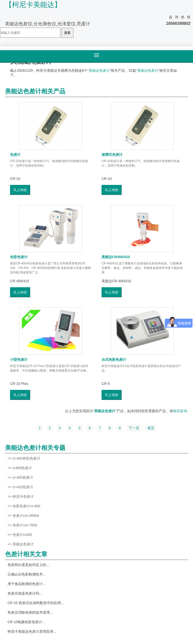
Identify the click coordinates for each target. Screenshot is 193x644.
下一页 (134, 428)
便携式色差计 (112, 155)
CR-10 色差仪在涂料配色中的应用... (36, 603)
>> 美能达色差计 (21, 544)
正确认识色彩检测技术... (27, 574)
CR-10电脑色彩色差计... (26, 622)
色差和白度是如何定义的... (28, 565)
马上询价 (20, 190)
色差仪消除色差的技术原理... (30, 612)
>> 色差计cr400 (20, 535)
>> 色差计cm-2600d (23, 516)
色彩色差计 (19, 257)
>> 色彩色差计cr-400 (24, 506)
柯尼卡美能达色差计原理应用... (32, 631)
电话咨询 (180, 411)
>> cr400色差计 (20, 468)
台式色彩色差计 (114, 360)
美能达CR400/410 (116, 257)
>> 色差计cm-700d (22, 525)
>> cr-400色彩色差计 (24, 458)
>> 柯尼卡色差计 (21, 496)
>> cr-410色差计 (20, 487)
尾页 (151, 428)
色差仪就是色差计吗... (25, 593)
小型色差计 (19, 360)
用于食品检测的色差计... (27, 584)
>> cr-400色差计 (20, 477)
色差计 (15, 155)
